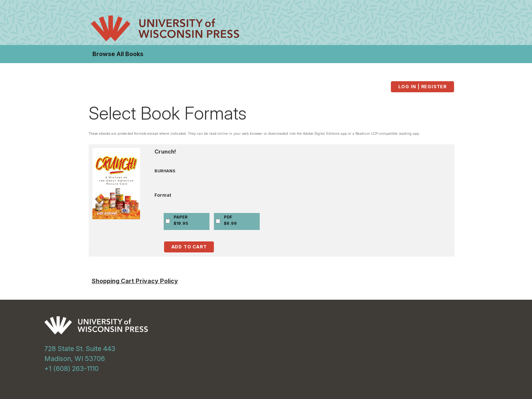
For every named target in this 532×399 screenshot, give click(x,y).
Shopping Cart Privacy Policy (135, 281)
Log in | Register (422, 87)
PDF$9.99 (230, 220)
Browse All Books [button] (118, 54)
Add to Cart (189, 247)
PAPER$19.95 (181, 220)
